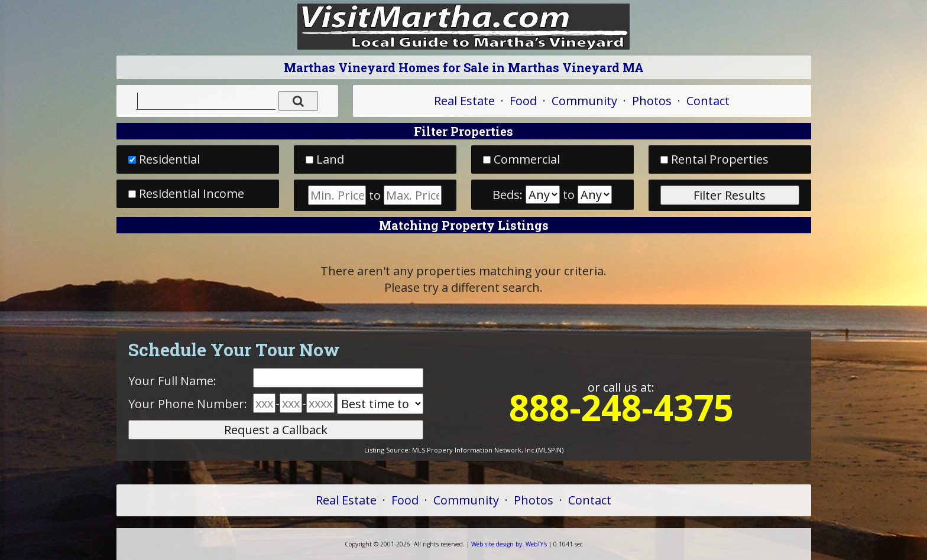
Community (584, 101)
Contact (708, 101)
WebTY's (509, 544)
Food (523, 101)
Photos (652, 101)
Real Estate (464, 101)
